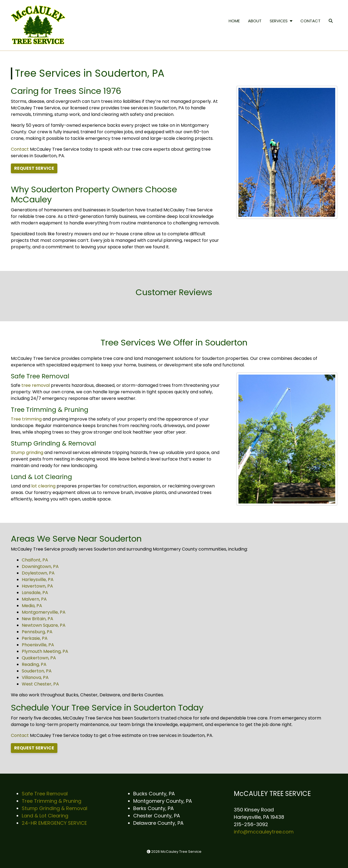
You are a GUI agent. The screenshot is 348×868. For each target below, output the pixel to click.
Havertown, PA (37, 586)
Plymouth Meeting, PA (45, 651)
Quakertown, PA (39, 658)
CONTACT (310, 21)
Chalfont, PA (35, 560)
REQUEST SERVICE (34, 168)
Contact (20, 149)
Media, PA (32, 606)
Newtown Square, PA (44, 625)
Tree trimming (26, 419)
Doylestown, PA (38, 573)
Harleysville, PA (38, 580)
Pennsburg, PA (37, 632)
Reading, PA (34, 664)
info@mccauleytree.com (264, 832)
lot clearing (43, 486)
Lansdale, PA (35, 593)
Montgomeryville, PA (44, 612)
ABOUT (255, 21)
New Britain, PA (38, 619)
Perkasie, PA (35, 638)
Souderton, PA (37, 671)
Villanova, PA (35, 677)
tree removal (36, 385)
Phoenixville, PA (38, 645)
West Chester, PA (40, 684)
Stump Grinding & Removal (55, 808)
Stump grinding (27, 452)
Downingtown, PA (40, 566)
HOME (234, 21)
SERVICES (281, 21)
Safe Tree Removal (45, 794)
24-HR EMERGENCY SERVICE (54, 823)
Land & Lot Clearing (45, 816)
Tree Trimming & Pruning (52, 801)
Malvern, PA (34, 599)
